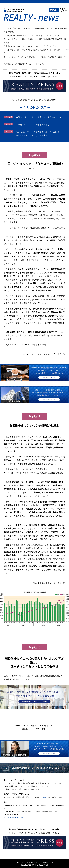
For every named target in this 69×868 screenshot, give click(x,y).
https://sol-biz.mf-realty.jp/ (13, 817)
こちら (44, 797)
